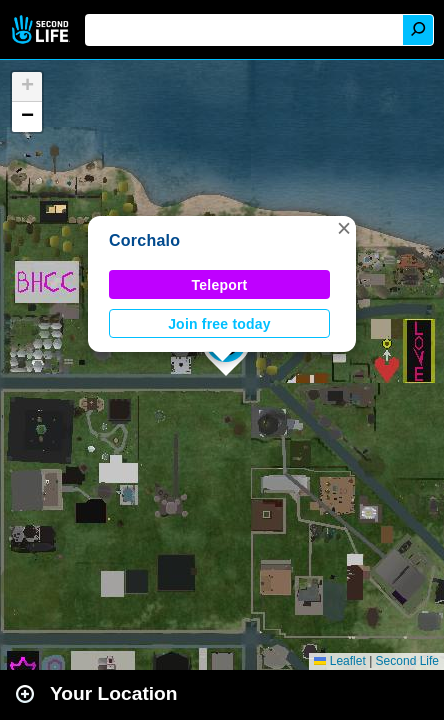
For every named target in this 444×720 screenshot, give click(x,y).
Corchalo (144, 240)
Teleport (220, 285)
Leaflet (339, 661)
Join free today (219, 324)
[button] (344, 228)
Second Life (42, 29)
